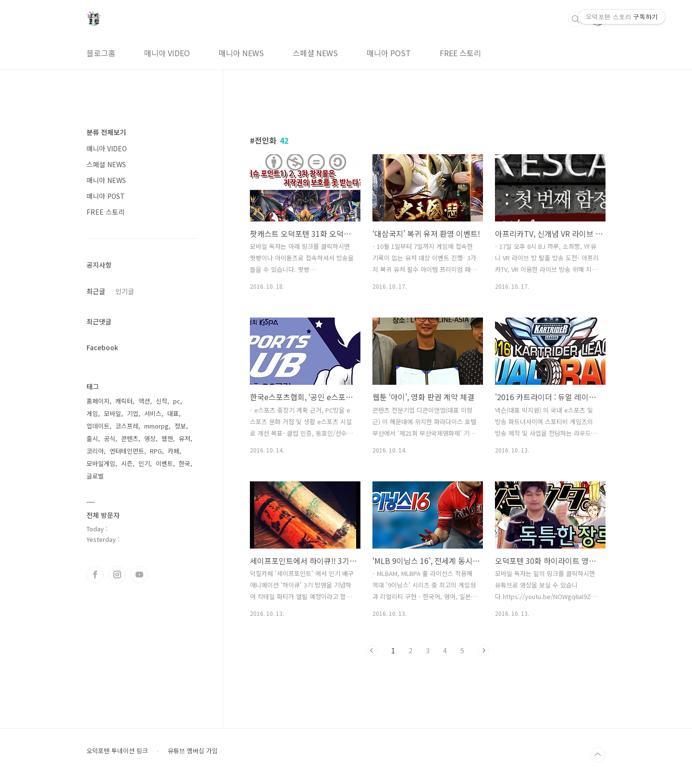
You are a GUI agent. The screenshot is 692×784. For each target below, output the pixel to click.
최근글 (96, 291)
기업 (133, 413)
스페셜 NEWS (315, 53)
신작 (161, 401)
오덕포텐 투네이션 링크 (117, 751)
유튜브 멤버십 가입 (193, 751)
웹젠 (167, 438)
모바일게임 (101, 463)
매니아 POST (389, 53)
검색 (576, 19)
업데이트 (98, 426)
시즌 (127, 463)
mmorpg (156, 426)
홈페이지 (98, 401)
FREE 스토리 (460, 53)
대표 (173, 413)
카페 (173, 451)
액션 (144, 401)
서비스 (153, 413)
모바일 (112, 413)
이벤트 (164, 463)
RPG (156, 451)
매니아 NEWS (241, 53)
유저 (185, 438)
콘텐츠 (130, 438)
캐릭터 (124, 401)
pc (177, 401)
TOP (598, 755)
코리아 (95, 451)
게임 (92, 413)
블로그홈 (101, 53)
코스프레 (127, 426)
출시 (92, 438)
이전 (372, 650)
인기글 (125, 291)
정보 (180, 426)
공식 (110, 438)
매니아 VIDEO (167, 53)
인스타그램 (117, 575)
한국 (185, 463)
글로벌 (95, 476)
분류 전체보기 (106, 132)
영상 (150, 438)
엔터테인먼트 (127, 451)
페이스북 (95, 575)
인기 (144, 463)
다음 (483, 650)
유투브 (139, 575)
